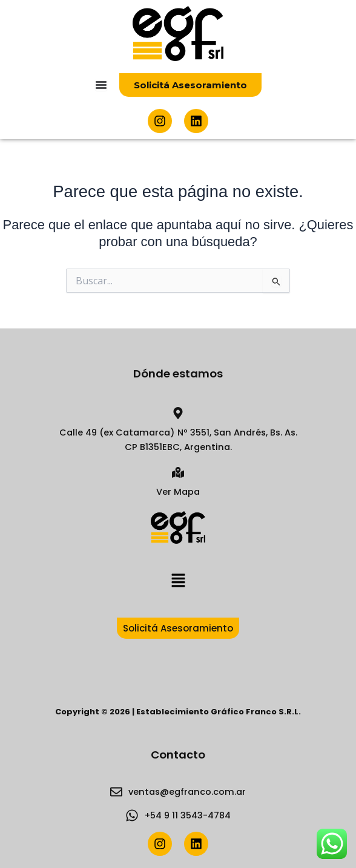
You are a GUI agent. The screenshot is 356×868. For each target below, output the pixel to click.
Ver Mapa (178, 492)
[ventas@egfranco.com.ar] (116, 792)
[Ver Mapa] (178, 472)
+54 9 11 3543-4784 (188, 815)
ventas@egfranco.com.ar (187, 792)
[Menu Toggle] (101, 85)
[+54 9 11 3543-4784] (132, 815)
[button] (178, 581)
